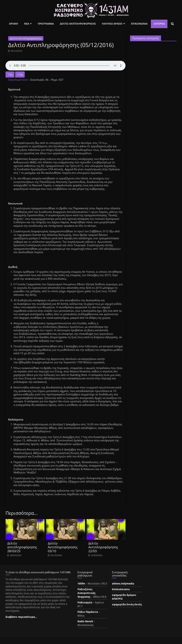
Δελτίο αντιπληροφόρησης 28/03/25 (22, 547)
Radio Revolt (85, 621)
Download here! (18, 80)
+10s (20, 75)
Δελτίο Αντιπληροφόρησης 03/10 (63, 547)
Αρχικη (14, 24)
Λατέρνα (159, 24)
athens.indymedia (123, 583)
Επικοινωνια (139, 24)
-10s (10, 75)
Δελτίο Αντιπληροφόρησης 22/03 (103, 547)
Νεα (26, 24)
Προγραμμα (46, 24)
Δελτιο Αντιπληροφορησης (78, 24)
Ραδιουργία (85, 602)
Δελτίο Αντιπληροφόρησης (26, 38)
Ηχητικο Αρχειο (112, 24)
